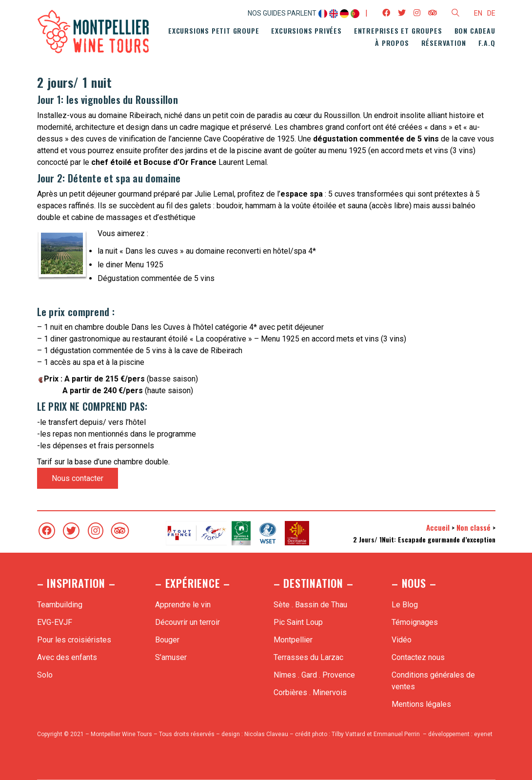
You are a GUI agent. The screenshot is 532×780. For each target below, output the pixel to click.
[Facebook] (47, 531)
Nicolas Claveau (266, 734)
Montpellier (293, 640)
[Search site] (455, 14)
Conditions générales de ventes (433, 681)
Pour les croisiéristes (74, 640)
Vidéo (402, 640)
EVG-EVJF (55, 622)
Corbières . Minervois (310, 692)
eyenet (483, 734)
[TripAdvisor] (120, 531)
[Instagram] (96, 531)
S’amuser (171, 657)
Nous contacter (78, 478)
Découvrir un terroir (187, 622)
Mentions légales (421, 704)
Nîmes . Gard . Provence (314, 675)
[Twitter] (71, 531)
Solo (45, 675)
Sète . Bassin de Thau (310, 605)
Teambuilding (60, 605)
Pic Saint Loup (298, 622)
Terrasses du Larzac (308, 657)
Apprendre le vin (183, 605)
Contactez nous (418, 657)
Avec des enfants (67, 657)
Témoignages (415, 622)
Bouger (167, 640)
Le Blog (405, 605)
